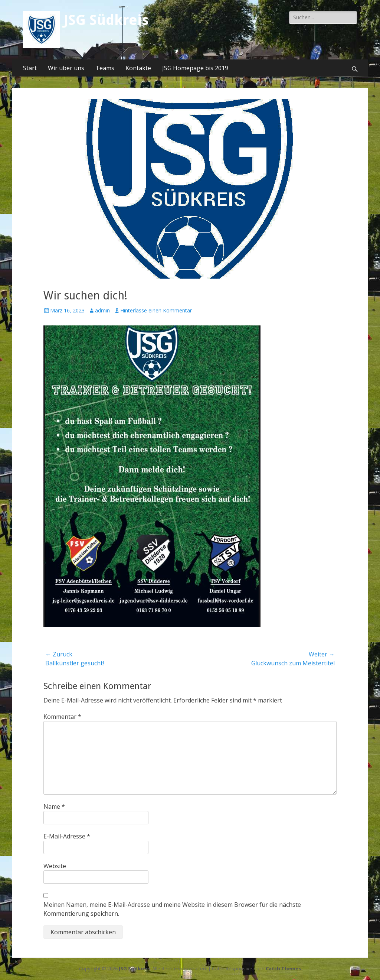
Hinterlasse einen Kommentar (156, 310)
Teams (105, 68)
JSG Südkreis (106, 20)
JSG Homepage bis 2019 (195, 68)
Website (55, 866)
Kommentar (62, 717)
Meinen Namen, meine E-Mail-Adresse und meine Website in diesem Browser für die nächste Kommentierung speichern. (172, 909)
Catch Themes (283, 968)
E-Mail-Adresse (67, 836)
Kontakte (138, 68)
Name (54, 807)
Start (30, 68)
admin (102, 310)
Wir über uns (66, 68)
